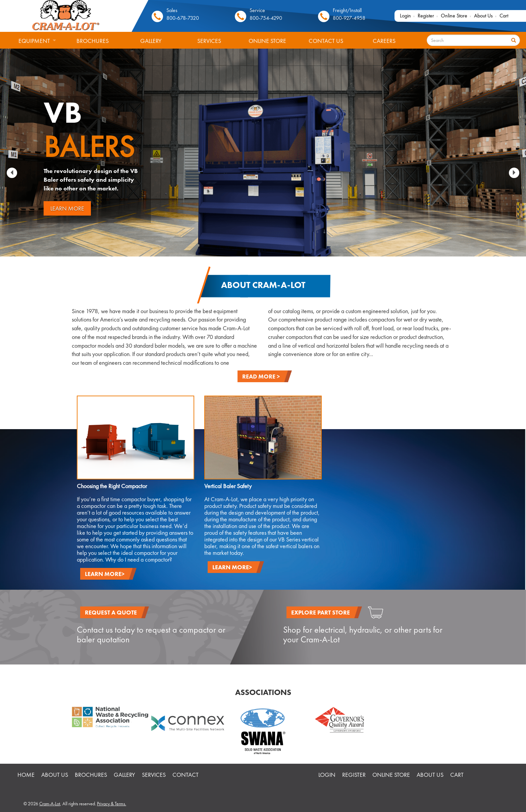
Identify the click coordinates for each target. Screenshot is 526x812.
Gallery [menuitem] (151, 41)
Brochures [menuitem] (93, 41)
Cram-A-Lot (50, 804)
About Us (483, 16)
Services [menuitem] (209, 41)
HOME (26, 775)
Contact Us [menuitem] (326, 41)
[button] (12, 173)
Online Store (454, 16)
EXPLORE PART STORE (321, 612)
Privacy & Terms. (112, 804)
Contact (186, 775)
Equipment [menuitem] (32, 43)
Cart (504, 16)
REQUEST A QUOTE (111, 612)
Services (154, 775)
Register (426, 16)
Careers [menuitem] (384, 41)
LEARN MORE (67, 208)
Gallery (124, 775)
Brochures (91, 775)
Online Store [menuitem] (267, 41)
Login (405, 16)
